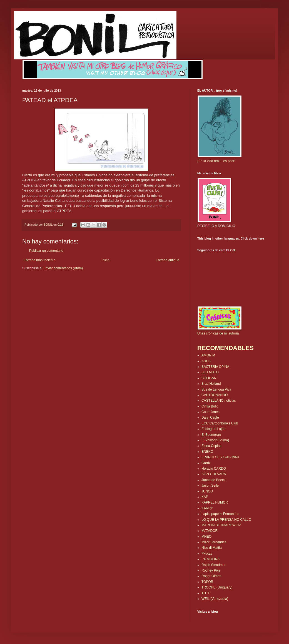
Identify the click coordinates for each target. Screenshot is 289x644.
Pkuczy (207, 554)
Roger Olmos (211, 576)
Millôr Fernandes (214, 542)
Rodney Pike (211, 570)
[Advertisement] (55, 287)
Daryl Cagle (210, 417)
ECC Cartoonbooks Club (220, 423)
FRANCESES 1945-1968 (220, 457)
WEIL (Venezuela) (215, 599)
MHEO (206, 537)
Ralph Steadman (214, 565)
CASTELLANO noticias (219, 401)
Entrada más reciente (39, 260)
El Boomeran (211, 435)
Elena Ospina (211, 446)
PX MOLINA (210, 559)
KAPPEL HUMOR (215, 502)
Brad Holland (211, 384)
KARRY (207, 508)
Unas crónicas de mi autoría (218, 333)
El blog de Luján (213, 429)
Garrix (206, 463)
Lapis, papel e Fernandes (220, 514)
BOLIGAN (209, 378)
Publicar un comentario (46, 251)
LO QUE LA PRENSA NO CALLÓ (226, 520)
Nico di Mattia (212, 548)
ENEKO (207, 452)
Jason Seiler (211, 485)
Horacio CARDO (214, 469)
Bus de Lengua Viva (216, 389)
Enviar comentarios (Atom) (63, 268)
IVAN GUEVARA (214, 474)
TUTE (206, 593)
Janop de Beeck (213, 480)
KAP (205, 497)
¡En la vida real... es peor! (216, 161)
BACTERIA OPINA (215, 367)
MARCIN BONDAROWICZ (221, 525)
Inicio (106, 260)
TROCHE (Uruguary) (217, 587)
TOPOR (207, 582)
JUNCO (207, 491)
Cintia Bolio (210, 406)
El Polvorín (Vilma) (215, 440)
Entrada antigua (167, 260)
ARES (206, 361)
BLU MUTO (210, 372)
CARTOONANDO (215, 395)
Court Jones (210, 412)
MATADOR (210, 531)
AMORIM (208, 355)
